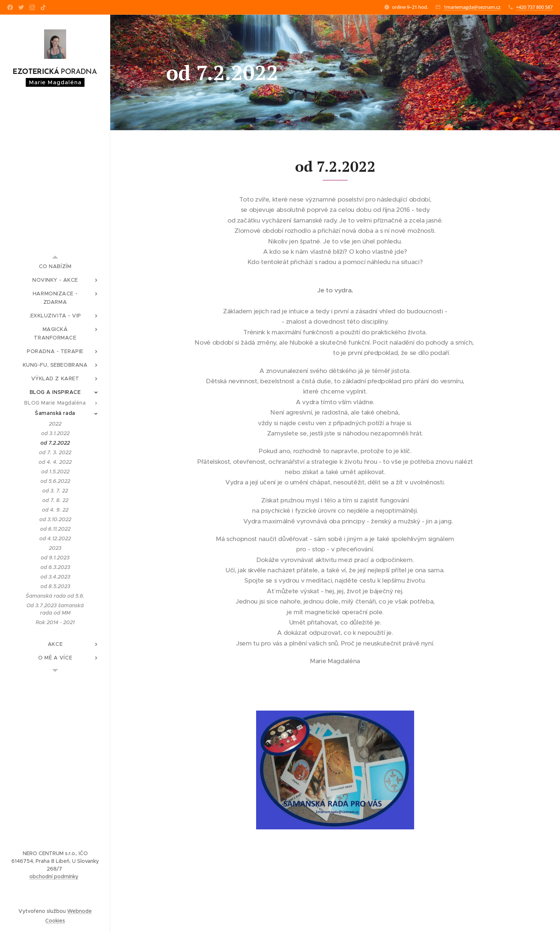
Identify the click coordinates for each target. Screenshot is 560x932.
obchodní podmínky (54, 876)
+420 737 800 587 (534, 7)
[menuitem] (55, 266)
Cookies (55, 921)
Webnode (80, 911)
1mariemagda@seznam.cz (472, 7)
